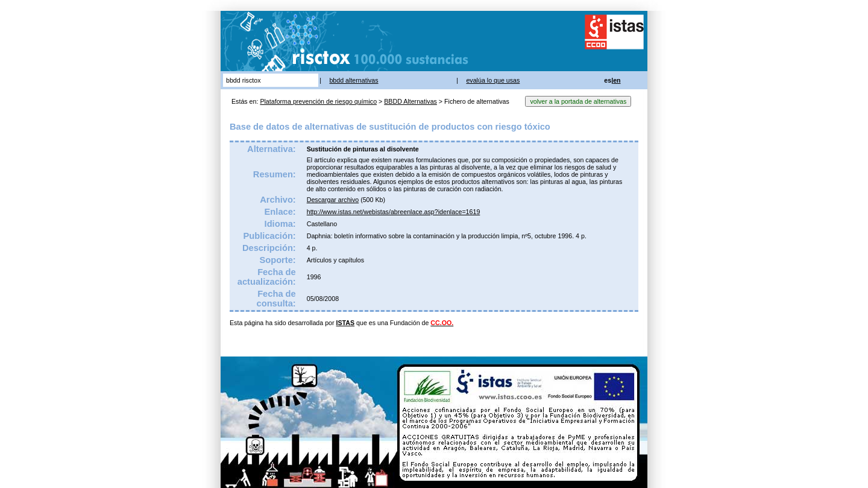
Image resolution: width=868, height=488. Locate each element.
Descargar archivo (333, 200)
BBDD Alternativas (410, 101)
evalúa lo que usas (493, 80)
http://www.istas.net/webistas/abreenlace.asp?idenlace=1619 (394, 212)
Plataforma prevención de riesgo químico (318, 101)
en (617, 80)
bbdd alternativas (354, 80)
